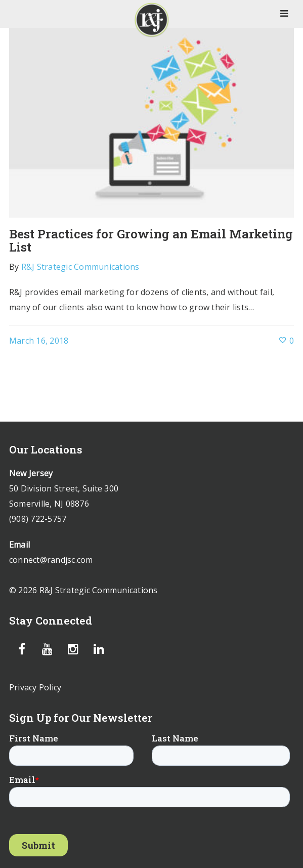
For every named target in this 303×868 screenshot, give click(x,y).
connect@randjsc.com (51, 560)
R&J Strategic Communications (80, 267)
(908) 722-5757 (38, 519)
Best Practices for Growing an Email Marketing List (151, 240)
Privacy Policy (35, 687)
